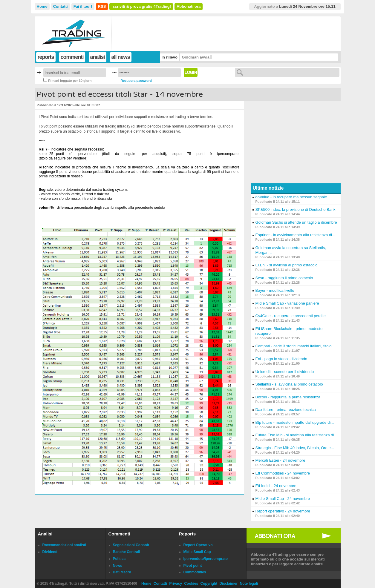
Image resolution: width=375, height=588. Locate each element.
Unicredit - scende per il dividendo (285, 372)
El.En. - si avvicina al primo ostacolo (287, 265)
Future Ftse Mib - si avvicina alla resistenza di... (296, 435)
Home (42, 6)
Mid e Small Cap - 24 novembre (283, 499)
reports (46, 57)
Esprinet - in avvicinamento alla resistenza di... (295, 235)
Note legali (249, 584)
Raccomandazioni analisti (64, 545)
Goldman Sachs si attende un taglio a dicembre (296, 222)
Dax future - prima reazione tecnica (286, 410)
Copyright (209, 584)
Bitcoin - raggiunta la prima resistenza (288, 397)
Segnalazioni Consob (131, 545)
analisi (98, 57)
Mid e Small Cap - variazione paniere (287, 303)
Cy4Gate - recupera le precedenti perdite (291, 316)
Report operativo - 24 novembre (283, 511)
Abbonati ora (189, 6)
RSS (102, 6)
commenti (72, 57)
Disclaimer (229, 584)
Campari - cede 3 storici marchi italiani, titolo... (295, 346)
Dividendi (50, 552)
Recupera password (136, 81)
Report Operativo (198, 545)
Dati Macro (122, 572)
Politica (119, 559)
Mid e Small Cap (197, 552)
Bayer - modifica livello (275, 290)
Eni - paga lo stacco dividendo (281, 359)
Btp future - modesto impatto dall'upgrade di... (295, 422)
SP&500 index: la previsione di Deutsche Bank (296, 209)
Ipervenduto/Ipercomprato (206, 559)
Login (191, 72)
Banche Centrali (127, 552)
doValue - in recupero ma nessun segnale (291, 197)
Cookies (191, 584)
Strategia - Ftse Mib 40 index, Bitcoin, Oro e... (295, 448)
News (118, 566)
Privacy (176, 584)
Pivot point (193, 566)
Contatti (61, 6)
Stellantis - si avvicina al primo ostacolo (289, 384)
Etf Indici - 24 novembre (276, 486)
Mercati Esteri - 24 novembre (280, 460)
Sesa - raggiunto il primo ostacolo (284, 278)
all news (121, 57)
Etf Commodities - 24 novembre (283, 473)
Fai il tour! (83, 6)
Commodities (195, 572)
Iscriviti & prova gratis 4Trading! (141, 6)
